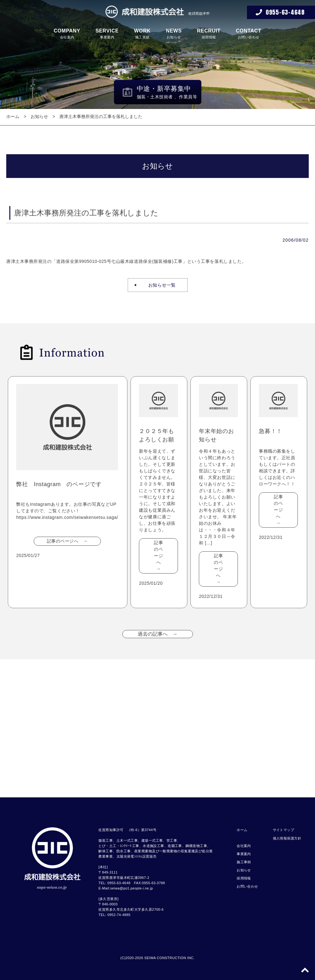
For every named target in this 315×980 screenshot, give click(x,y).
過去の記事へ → (158, 634)
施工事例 (244, 862)
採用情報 (209, 34)
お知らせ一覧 (160, 285)
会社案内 (67, 34)
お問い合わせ (249, 34)
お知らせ (174, 34)
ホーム (13, 116)
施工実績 (142, 34)
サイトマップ (284, 830)
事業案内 (107, 34)
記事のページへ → (67, 541)
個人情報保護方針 (287, 838)
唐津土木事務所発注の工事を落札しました (101, 116)
